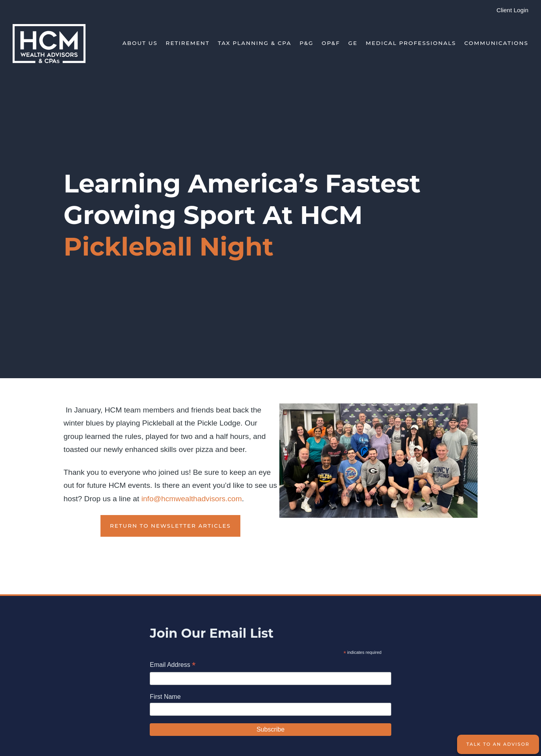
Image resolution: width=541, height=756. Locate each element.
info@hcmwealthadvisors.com (192, 499)
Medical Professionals (411, 43)
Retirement (188, 43)
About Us (140, 43)
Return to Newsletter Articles (170, 526)
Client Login (512, 10)
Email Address (173, 665)
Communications (496, 43)
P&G (306, 43)
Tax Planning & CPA (255, 43)
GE (353, 43)
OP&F (331, 43)
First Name (165, 697)
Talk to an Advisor (498, 744)
